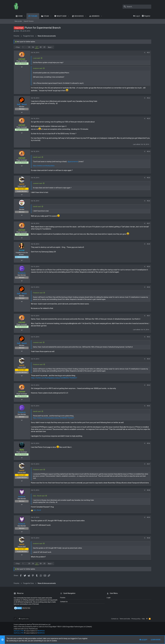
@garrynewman (73, 162)
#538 (148, 490)
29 (44, 47)
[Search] (137, 7)
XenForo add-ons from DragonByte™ (45, 627)
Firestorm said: (38, 293)
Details (89, 627)
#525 (148, 178)
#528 (148, 244)
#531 (148, 316)
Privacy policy (136, 619)
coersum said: (38, 183)
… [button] (26, 47)
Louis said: (37, 58)
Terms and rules (125, 619)
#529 (148, 267)
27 (37, 47)
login (109, 598)
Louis (22, 207)
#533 (148, 359)
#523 (148, 119)
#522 (148, 98)
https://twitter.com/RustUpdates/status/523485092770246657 (54, 378)
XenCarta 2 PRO (19, 631)
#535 (148, 406)
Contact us (64, 602)
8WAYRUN (41, 631)
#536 (148, 443)
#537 (148, 464)
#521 (148, 53)
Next (50, 47)
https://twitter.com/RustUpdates (44, 166)
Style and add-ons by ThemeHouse (26, 629)
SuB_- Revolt (22, 104)
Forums (63, 598)
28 (41, 47)
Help (143, 619)
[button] (25, 16)
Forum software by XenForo (32, 625)
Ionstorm (22, 497)
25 (29, 47)
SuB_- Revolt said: (39, 496)
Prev (18, 47)
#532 (148, 337)
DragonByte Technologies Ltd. (76, 627)
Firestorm (22, 273)
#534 (148, 385)
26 (33, 47)
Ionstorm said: (38, 68)
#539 (148, 517)
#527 (148, 223)
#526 (148, 201)
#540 (148, 538)
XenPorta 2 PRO (19, 633)
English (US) (24, 619)
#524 (148, 152)
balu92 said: (37, 157)
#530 (148, 287)
